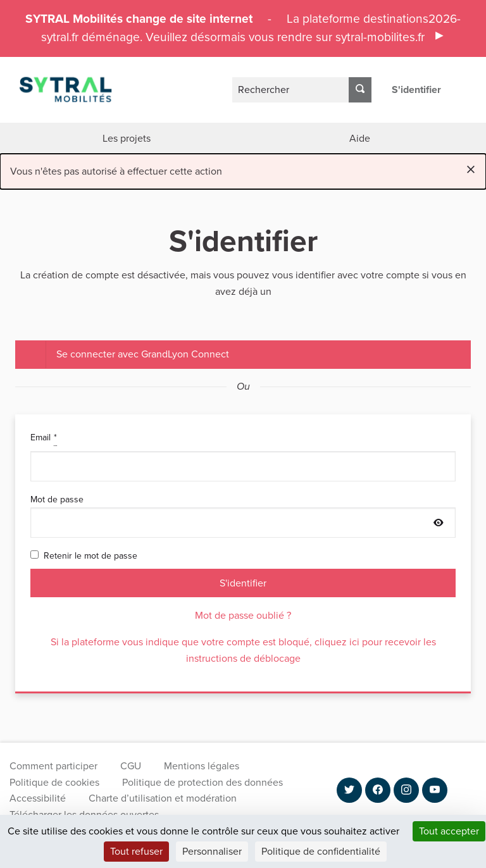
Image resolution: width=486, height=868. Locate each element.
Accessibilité (38, 798)
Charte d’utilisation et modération (163, 798)
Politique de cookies (54, 782)
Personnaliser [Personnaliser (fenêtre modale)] (212, 851)
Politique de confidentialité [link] (321, 851)
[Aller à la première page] (58, 90)
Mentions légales (202, 766)
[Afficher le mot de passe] (439, 524)
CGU (131, 766)
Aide (360, 138)
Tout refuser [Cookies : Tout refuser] (136, 851)
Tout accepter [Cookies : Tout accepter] (449, 831)
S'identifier (416, 90)
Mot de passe (243, 515)
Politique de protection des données (202, 782)
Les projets (127, 138)
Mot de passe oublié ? (243, 615)
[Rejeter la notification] (471, 169)
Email (243, 456)
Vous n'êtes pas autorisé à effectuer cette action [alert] (243, 169)
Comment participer (53, 766)
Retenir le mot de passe (84, 556)
